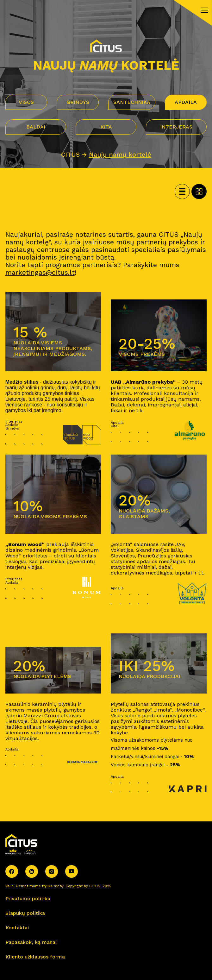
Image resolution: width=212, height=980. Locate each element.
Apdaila (186, 102)
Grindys (78, 102)
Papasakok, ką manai (31, 942)
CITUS (70, 154)
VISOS (26, 102)
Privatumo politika (28, 898)
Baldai (36, 127)
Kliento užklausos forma (35, 957)
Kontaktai (17, 928)
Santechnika (132, 102)
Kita (106, 127)
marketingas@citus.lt (40, 272)
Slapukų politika (25, 913)
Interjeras (176, 127)
